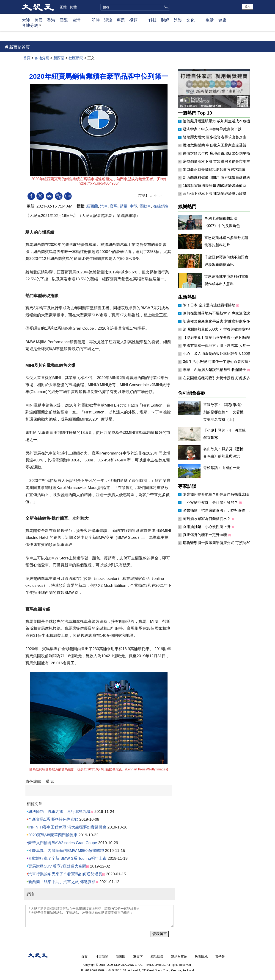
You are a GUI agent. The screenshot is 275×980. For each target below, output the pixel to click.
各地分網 (32, 27)
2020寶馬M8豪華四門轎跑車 (53, 835)
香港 (51, 20)
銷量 (124, 206)
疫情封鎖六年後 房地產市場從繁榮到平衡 (216, 153)
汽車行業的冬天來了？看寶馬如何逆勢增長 (65, 874)
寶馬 (114, 206)
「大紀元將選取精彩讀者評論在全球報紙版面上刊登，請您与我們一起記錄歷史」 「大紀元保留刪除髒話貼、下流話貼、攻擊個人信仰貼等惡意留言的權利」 (99, 916)
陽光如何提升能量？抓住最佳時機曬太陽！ (218, 494)
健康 (222, 20)
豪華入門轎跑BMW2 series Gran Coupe (63, 843)
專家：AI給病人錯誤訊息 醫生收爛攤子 (215, 370)
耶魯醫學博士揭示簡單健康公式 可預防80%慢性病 (224, 543)
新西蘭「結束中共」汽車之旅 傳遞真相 (62, 882)
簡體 (73, 7)
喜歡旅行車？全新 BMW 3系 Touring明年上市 (67, 858)
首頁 (27, 58)
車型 (133, 206)
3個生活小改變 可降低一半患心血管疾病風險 (220, 362)
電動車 (145, 206)
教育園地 (202, 956)
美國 (38, 20)
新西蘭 (59, 58)
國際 (64, 20)
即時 (96, 20)
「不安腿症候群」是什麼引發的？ (211, 502)
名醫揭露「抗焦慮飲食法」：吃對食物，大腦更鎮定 (225, 510)
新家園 (121, 956)
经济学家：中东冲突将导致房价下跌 (212, 129)
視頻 (133, 20)
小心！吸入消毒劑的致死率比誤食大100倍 (218, 354)
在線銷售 (161, 206)
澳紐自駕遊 (179, 956)
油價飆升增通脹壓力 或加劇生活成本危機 (216, 121)
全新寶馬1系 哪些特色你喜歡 (53, 819)
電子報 (220, 956)
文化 (190, 20)
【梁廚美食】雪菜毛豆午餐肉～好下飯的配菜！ (222, 338)
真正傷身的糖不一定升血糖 (205, 535)
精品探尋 (157, 956)
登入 (247, 6)
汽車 (104, 206)
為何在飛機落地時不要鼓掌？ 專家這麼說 (217, 313)
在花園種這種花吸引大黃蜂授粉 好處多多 (217, 378)
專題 (121, 20)
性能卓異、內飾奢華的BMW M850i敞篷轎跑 (66, 851)
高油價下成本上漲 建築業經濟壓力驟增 (214, 194)
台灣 (76, 20)
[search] (135, 7)
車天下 (138, 956)
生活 (210, 20)
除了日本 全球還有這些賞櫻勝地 (210, 305)
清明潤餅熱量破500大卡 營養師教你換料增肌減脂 (224, 329)
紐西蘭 (92, 206)
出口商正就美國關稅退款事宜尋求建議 (214, 170)
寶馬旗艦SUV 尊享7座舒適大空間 (57, 866)
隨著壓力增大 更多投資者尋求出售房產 (214, 137)
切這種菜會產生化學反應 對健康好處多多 (217, 321)
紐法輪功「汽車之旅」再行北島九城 (59, 812)
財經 (165, 20)
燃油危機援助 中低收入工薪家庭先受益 (214, 145)
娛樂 (178, 20)
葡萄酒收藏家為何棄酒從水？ (207, 519)
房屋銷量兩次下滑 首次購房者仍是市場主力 (218, 161)
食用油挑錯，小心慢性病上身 (207, 527)
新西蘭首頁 (19, 47)
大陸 (26, 20)
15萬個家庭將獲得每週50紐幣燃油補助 (214, 186)
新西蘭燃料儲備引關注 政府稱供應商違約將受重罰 (224, 178)
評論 (108, 20)
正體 (63, 7)
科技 (153, 20)
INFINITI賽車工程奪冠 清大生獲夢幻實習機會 (67, 827)
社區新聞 (76, 58)
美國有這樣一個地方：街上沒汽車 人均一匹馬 (221, 346)
